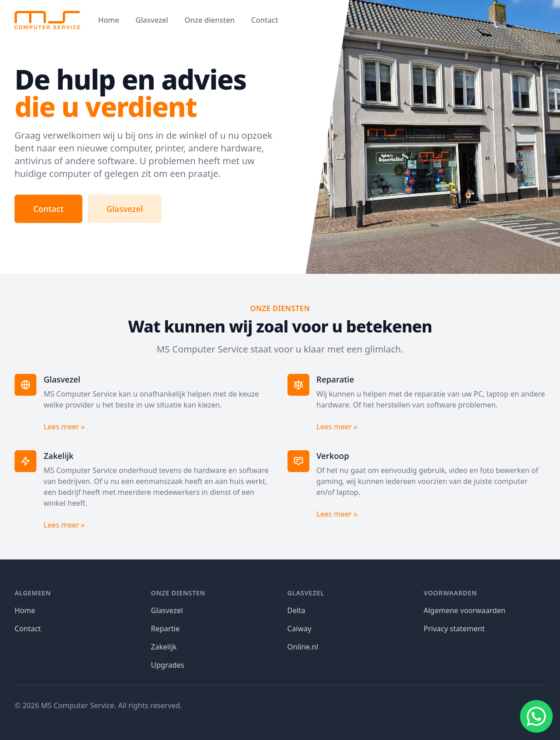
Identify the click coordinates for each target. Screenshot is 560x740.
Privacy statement (454, 629)
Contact (265, 20)
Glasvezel (152, 20)
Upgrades (168, 665)
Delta (297, 610)
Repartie (165, 629)
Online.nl (303, 647)
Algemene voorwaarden (464, 610)
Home (109, 20)
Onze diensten (210, 20)
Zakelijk (164, 647)
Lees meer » (64, 427)
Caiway (300, 629)
